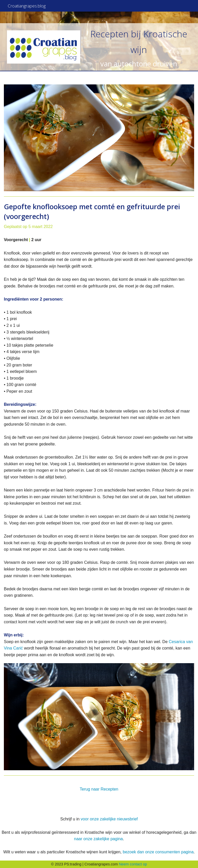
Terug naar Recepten (99, 789)
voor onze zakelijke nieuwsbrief (109, 819)
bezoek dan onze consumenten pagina (158, 852)
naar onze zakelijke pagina (98, 839)
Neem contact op (133, 864)
